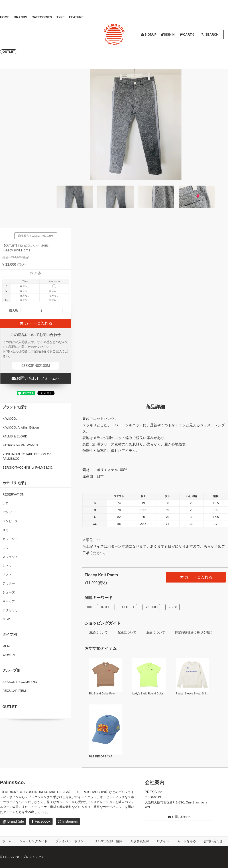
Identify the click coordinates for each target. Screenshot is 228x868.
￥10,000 (151, 607)
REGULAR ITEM (14, 691)
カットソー (10, 539)
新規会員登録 (140, 841)
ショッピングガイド (33, 841)
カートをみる (187, 841)
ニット (7, 548)
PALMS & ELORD (15, 436)
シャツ (7, 566)
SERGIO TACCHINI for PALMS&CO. (28, 467)
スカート (9, 530)
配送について (127, 632)
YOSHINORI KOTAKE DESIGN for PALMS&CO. (26, 456)
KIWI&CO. (10, 419)
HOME (5, 17)
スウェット (10, 557)
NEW (6, 619)
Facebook (41, 821)
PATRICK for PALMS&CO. (21, 445)
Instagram (68, 821)
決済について (98, 632)
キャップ (9, 601)
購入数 (14, 311)
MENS (7, 646)
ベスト (7, 575)
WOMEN (9, 655)
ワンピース (10, 521)
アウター (9, 583)
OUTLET (9, 52)
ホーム (7, 841)
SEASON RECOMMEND (20, 682)
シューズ (9, 592)
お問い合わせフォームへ (36, 378)
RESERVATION (13, 494)
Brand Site (13, 822)
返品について (156, 632)
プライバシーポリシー (71, 841)
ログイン (163, 841)
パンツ (7, 512)
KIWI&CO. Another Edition (21, 427)
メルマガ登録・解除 (108, 841)
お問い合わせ (179, 817)
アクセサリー (12, 610)
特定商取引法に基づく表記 (193, 632)
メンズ (173, 607)
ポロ (6, 503)
